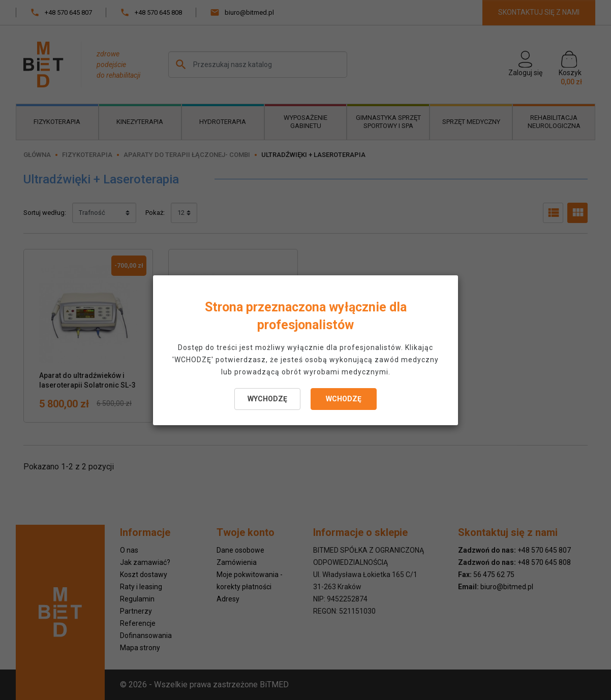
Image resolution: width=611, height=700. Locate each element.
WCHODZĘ (344, 399)
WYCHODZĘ (267, 399)
